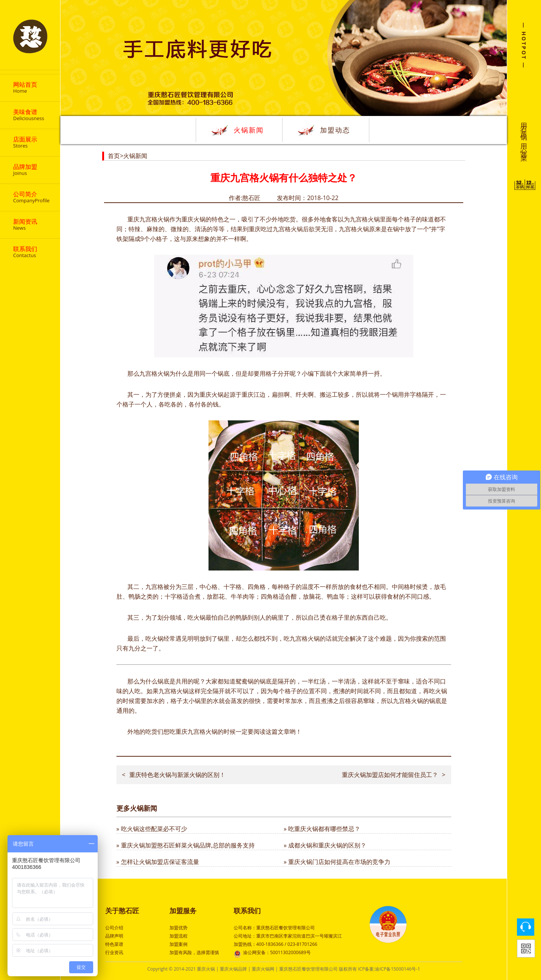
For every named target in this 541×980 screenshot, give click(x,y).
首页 (114, 156)
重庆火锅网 (263, 969)
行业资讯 (114, 952)
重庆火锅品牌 (233, 969)
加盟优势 (178, 928)
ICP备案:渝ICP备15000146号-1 (389, 969)
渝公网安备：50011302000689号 (272, 953)
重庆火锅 (206, 969)
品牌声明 (114, 936)
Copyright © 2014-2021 (172, 969)
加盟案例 (178, 944)
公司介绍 (114, 928)
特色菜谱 (114, 944)
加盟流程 (178, 936)
